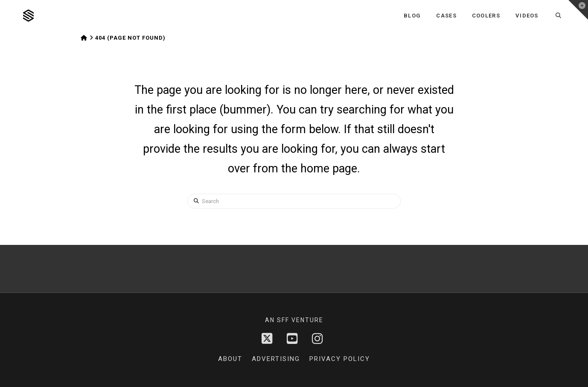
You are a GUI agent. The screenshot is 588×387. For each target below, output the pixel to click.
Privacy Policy (340, 359)
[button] (578, 10)
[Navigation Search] (559, 16)
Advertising (276, 359)
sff (283, 320)
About (230, 359)
